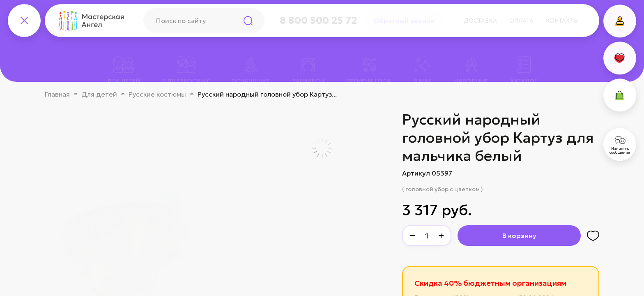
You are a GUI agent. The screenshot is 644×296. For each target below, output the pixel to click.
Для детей (99, 94)
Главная (57, 94)
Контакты (562, 21)
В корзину (519, 236)
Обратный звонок (404, 21)
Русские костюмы (157, 94)
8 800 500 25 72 (318, 21)
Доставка (480, 21)
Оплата (521, 21)
